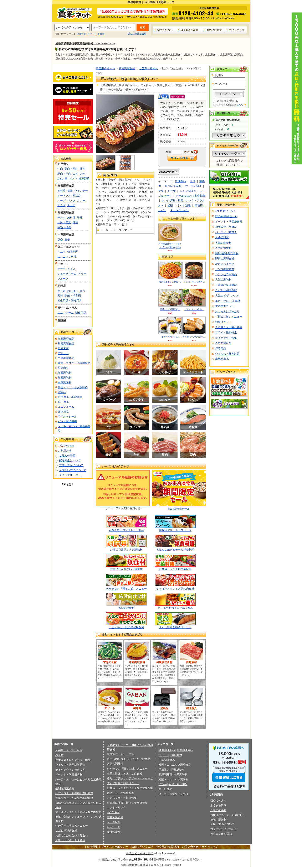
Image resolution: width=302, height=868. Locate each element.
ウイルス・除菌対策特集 (70, 765)
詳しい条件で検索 (137, 34)
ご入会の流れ (66, 446)
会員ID (219, 75)
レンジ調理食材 (225, 269)
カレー (81, 201)
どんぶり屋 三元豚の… (194, 282)
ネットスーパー (180, 210)
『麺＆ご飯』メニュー (229, 317)
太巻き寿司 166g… (170, 337)
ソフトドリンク (116, 808)
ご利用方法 (65, 451)
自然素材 (63, 164)
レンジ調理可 (188, 191)
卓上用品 (63, 402)
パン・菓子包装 (67, 421)
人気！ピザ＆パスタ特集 (70, 840)
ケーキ (62, 269)
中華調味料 (65, 382)
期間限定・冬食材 (226, 227)
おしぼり (73, 291)
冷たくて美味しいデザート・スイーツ (130, 778)
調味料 (62, 320)
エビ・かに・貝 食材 (228, 301)
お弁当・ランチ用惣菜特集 (175, 569)
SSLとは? (67, 484)
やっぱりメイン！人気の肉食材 (175, 589)
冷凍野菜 (81, 34)
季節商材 (63, 368)
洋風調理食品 (66, 186)
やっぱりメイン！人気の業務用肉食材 (78, 812)
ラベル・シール (67, 417)
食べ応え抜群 (173, 186)
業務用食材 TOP (105, 68)
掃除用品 (221, 348)
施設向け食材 (126, 608)
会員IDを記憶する (227, 101)
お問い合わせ (213, 30)
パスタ (71, 201)
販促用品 (81, 313)
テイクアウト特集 (226, 338)
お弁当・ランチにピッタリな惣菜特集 (130, 788)
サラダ (62, 205)
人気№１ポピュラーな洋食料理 (175, 550)
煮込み (77, 196)
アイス (71, 269)
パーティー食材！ (226, 232)
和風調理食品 (66, 213)
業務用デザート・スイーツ (175, 530)
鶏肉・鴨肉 (71, 169)
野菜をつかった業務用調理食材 (74, 798)
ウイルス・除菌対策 (227, 354)
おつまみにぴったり (227, 311)
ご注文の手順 (67, 455)
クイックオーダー (70, 475)
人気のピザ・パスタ (227, 296)
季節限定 (164, 770)
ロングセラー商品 (226, 274)
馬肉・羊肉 (64, 174)
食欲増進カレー (225, 306)
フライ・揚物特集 (226, 332)
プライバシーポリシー (114, 847)
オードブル (64, 196)
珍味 (80, 218)
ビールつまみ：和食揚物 (191, 196)
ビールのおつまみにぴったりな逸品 (129, 759)
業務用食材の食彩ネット (73, 13)
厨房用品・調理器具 (70, 397)
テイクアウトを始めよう (70, 770)
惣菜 (161, 191)
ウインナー (81, 191)
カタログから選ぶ (221, 834)
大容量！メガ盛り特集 (229, 327)
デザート (92, 34)
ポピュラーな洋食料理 (121, 793)
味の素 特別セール (226, 216)
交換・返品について (71, 465)
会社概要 (92, 847)
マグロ (73, 178)
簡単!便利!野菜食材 (227, 253)
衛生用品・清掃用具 (70, 301)
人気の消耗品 (223, 343)
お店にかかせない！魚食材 (126, 569)
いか (82, 174)
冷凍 (193, 181)
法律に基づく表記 (142, 847)
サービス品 (165, 789)
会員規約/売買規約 (168, 847)
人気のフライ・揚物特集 (122, 798)
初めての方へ (165, 30)
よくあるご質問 (189, 30)
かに (60, 178)
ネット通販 (184, 206)
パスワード (221, 84)
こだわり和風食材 (226, 290)
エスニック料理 (67, 257)
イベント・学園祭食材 (229, 222)
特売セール (114, 827)
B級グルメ (113, 812)
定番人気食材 (115, 817)
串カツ (62, 218)
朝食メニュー (223, 322)
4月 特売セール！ (226, 211)
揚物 (70, 191)
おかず (172, 191)
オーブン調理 (193, 186)
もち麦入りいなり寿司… (194, 337)
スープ (62, 201)
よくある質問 (218, 805)
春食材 (101, 34)
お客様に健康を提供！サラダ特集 (127, 803)
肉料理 (62, 191)
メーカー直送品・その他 (173, 794)
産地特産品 (222, 359)
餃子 (67, 239)
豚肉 (82, 169)
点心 (60, 239)
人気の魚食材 (223, 248)
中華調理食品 (66, 235)
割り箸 (62, 291)
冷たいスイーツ (225, 264)
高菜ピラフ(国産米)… (170, 309)
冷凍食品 (180, 181)
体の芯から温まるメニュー (72, 826)
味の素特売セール (179, 509)
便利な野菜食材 (65, 788)
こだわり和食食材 (66, 830)
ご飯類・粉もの (149, 68)
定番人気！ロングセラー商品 (126, 530)
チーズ (71, 205)
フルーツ (63, 279)
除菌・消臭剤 (73, 296)
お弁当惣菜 (222, 237)
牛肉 (60, 169)
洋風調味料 (65, 373)
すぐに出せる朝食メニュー (175, 627)
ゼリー (82, 274)
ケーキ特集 (114, 822)
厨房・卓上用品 (67, 308)
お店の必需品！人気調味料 (126, 550)
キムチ (62, 252)
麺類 (75, 222)
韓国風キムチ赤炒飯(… (170, 282)
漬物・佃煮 (64, 227)
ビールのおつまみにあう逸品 (175, 608)
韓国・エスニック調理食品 (74, 363)
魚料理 (71, 218)
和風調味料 (65, 378)
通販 (170, 206)
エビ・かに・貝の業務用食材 (126, 627)
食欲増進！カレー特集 (121, 754)
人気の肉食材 (223, 243)
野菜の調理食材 (225, 259)
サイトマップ (236, 30)
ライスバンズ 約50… (194, 309)
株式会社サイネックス (140, 853)
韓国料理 (73, 252)
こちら (240, 105)
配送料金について (70, 460)
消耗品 (62, 286)
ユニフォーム (66, 313)
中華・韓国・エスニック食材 (125, 773)
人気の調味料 (223, 280)
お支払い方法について (73, 470)
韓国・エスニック (69, 247)
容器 (60, 296)
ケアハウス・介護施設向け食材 (74, 793)
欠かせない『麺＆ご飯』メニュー (126, 589)
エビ (75, 174)
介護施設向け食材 (226, 285)
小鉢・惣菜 (64, 222)
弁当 (82, 291)
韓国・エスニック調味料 (73, 387)
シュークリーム (67, 274)
